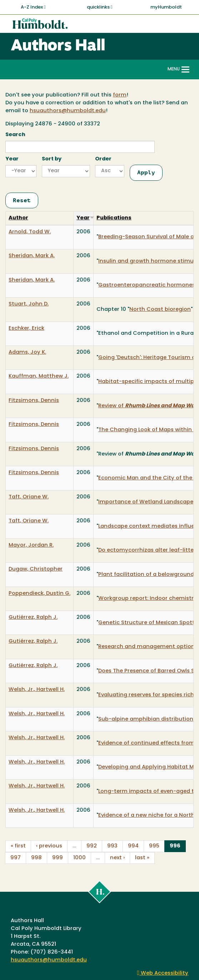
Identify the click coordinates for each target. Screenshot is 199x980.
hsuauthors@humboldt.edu (68, 111)
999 (58, 858)
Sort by (52, 159)
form (120, 95)
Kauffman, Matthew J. (39, 376)
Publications (114, 218)
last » (142, 858)
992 (92, 846)
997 (16, 858)
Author (18, 218)
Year (12, 159)
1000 (79, 858)
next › (117, 858)
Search (15, 135)
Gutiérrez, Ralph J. (33, 618)
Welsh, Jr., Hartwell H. (37, 690)
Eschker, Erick (26, 329)
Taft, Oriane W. (29, 497)
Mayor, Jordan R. (31, 545)
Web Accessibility (163, 973)
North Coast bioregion (160, 310)
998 (36, 858)
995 (154, 846)
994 (133, 846)
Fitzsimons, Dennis (34, 401)
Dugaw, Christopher (36, 569)
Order (103, 159)
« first (18, 846)
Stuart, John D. (29, 304)
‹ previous (49, 846)
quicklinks (100, 7)
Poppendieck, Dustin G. (39, 594)
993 (112, 846)
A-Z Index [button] (33, 7)
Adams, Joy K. (27, 352)
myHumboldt (166, 7)
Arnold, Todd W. (30, 232)
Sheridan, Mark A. (32, 256)
